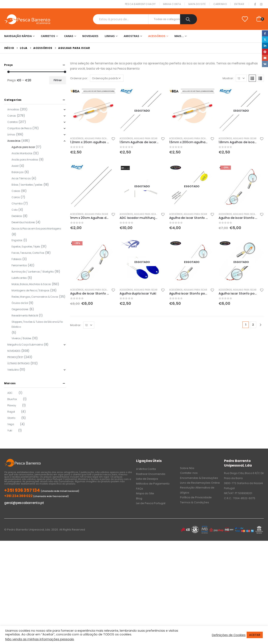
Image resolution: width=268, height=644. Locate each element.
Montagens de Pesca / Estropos (30, 290)
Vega (11, 424)
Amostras (131, 36)
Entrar (239, 4)
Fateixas (17, 259)
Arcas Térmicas (21, 178)
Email (265, 58)
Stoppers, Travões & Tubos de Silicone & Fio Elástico (37, 324)
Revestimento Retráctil (25, 316)
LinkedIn (265, 46)
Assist (15, 166)
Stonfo (11, 418)
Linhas (110, 36)
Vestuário (13, 370)
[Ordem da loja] (107, 78)
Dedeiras (17, 216)
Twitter (265, 39)
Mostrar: (228, 78)
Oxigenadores (20, 309)
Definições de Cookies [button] (229, 635)
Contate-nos (189, 473)
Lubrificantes (19, 278)
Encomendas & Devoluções (199, 478)
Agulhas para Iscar (96, 138)
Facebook (265, 33)
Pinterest (265, 52)
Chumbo (17, 203)
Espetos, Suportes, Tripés (26, 247)
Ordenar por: (79, 78)
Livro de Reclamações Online (200, 483)
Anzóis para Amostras (25, 160)
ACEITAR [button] (255, 635)
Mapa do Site (197, 4)
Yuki (10, 430)
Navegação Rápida (18, 36)
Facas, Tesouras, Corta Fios (28, 253)
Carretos (48, 36)
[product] (93, 111)
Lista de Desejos (147, 479)
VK (265, 64)
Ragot (11, 412)
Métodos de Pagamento (153, 484)
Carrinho (220, 4)
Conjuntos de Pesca (19, 128)
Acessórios (157, 36)
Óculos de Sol (20, 303)
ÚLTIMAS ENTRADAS (18, 363)
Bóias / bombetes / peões (27, 185)
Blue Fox (12, 399)
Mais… (179, 36)
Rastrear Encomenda (151, 474)
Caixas (16, 191)
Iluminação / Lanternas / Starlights (33, 272)
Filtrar (58, 80)
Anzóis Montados (22, 153)
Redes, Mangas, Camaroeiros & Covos (35, 297)
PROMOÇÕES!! (15, 357)
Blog (139, 498)
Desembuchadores (23, 222)
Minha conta (172, 4)
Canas (69, 36)
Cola (14, 210)
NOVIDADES (90, 36)
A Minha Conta (146, 469)
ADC (10, 393)
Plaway (12, 405)
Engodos (17, 240)
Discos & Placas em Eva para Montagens (36, 229)
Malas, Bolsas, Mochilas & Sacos (31, 284)
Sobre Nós (187, 468)
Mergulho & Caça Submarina (25, 345)
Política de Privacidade (196, 497)
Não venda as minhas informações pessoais (40, 639)
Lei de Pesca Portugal (151, 503)
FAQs (140, 489)
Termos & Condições (195, 502)
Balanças (18, 172)
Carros (16, 197)
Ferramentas (19, 265)
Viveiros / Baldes (21, 338)
